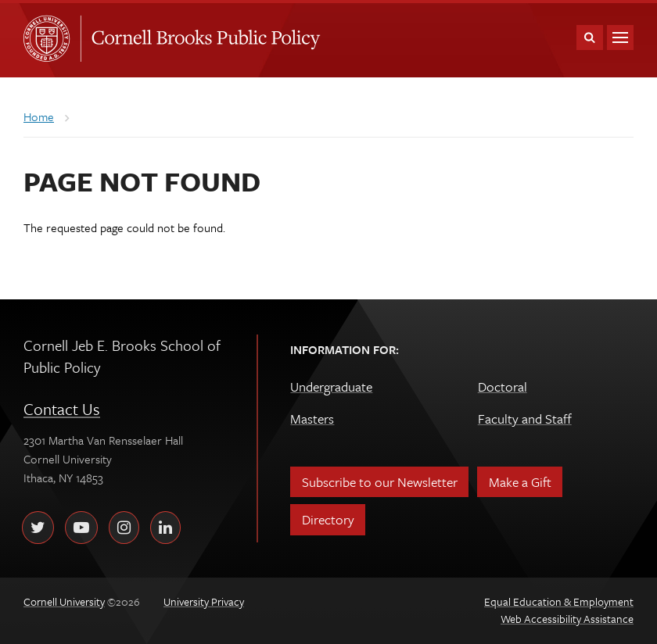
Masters (312, 419)
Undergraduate (331, 386)
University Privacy (204, 601)
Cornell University (52, 38)
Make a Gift (520, 482)
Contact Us (62, 409)
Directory (328, 519)
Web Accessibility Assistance (567, 619)
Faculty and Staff (525, 419)
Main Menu (620, 38)
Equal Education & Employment (559, 601)
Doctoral (503, 386)
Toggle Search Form (590, 38)
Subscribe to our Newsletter (380, 482)
